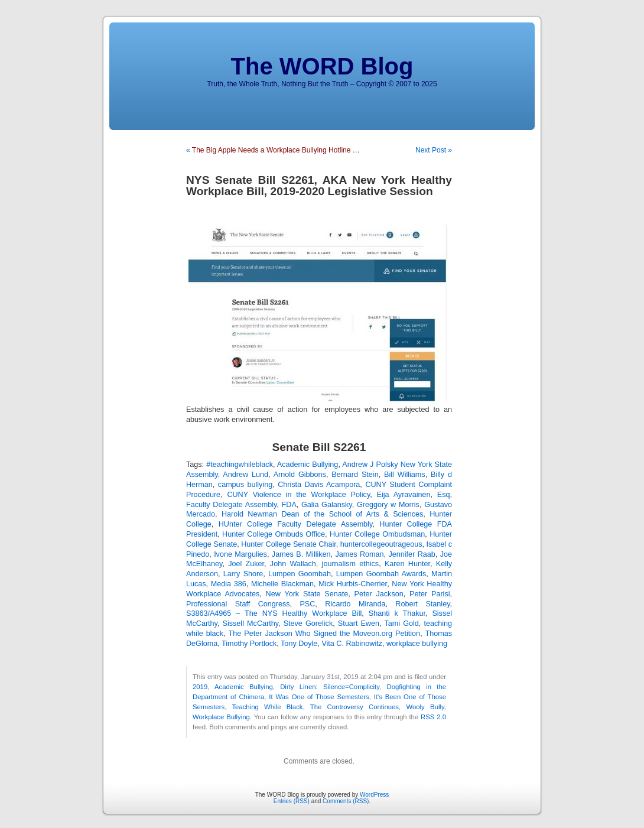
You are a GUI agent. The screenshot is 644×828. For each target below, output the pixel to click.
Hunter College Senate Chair (289, 544)
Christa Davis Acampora (319, 485)
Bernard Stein (355, 475)
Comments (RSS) (346, 801)
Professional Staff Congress (238, 604)
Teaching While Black (267, 707)
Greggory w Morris (388, 505)
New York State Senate (307, 594)
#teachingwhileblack (240, 465)
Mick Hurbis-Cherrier (353, 584)
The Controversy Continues (354, 707)
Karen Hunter (407, 564)
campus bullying (245, 485)
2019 (200, 687)
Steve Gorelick (308, 624)
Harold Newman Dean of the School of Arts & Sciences (322, 514)
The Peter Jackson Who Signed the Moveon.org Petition (325, 634)
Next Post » (434, 150)
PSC (307, 604)
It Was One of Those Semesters (319, 697)
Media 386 (229, 584)
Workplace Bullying (221, 717)
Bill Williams (405, 475)
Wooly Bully (425, 707)
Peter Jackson (379, 594)
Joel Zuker (246, 564)
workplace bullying (417, 644)
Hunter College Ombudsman (377, 534)
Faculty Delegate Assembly (231, 505)
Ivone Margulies (240, 554)
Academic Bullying (308, 465)
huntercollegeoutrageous (381, 544)
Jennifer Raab (412, 554)
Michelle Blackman (282, 584)
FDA (289, 505)
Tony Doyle (299, 644)
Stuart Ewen (359, 624)
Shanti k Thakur (397, 613)
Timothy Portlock (249, 644)
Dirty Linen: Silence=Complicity (330, 687)
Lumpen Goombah (300, 574)
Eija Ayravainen (404, 495)
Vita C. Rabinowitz (352, 644)
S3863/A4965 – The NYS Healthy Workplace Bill (274, 613)
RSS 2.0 (433, 717)
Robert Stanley (422, 604)
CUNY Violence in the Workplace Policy (298, 495)
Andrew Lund (245, 475)
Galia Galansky (327, 505)
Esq (444, 495)
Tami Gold (401, 624)
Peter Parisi (430, 594)
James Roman (360, 554)
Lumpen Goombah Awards (381, 574)
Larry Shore (243, 574)
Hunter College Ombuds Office (274, 534)
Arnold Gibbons (300, 475)
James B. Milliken (301, 554)
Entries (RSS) (292, 801)
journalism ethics (351, 564)
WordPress (374, 795)
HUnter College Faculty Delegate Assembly (296, 524)
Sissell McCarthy (251, 624)
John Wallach (293, 564)
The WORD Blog (322, 66)
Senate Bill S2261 (319, 447)
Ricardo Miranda (355, 604)
